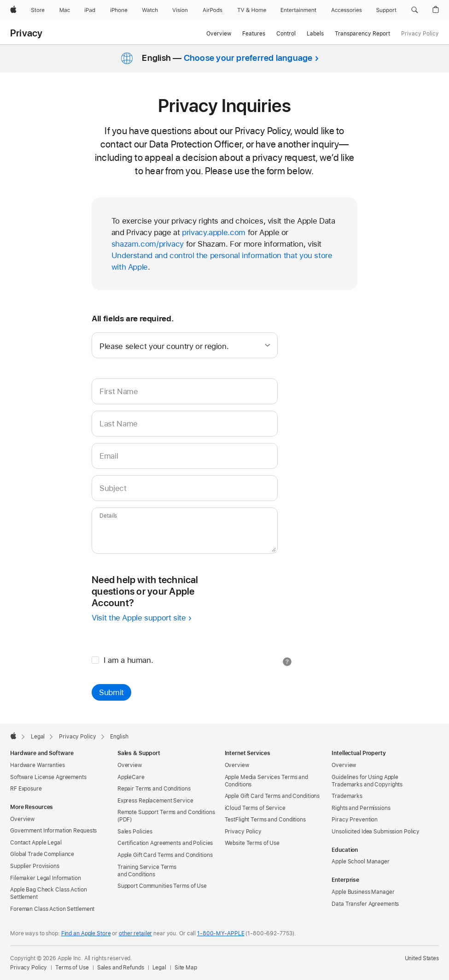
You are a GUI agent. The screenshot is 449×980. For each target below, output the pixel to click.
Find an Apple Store (86, 933)
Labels (315, 34)
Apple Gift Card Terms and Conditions (165, 855)
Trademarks (347, 796)
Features (254, 34)
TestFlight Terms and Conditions (265, 820)
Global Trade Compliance (42, 854)
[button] (415, 10)
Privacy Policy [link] (420, 34)
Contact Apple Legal (36, 843)
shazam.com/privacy (148, 244)
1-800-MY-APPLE (221, 933)
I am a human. (122, 660)
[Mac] (65, 10)
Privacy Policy (243, 832)
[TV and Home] (252, 10)
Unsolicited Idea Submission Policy (376, 832)
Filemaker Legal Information (46, 878)
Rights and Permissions (361, 808)
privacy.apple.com (214, 232)
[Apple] (13, 10)
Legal (159, 968)
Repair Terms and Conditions (154, 789)
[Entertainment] (299, 10)
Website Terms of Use (252, 843)
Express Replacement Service (155, 801)
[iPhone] (119, 10)
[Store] (38, 10)
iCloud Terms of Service (255, 808)
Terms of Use (72, 968)
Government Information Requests (53, 831)
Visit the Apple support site (139, 618)
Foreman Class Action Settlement (52, 909)
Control (286, 34)
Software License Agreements (48, 777)
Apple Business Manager (363, 892)
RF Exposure (26, 789)
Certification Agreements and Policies (165, 843)
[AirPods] (213, 10)
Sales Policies (135, 832)
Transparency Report (362, 34)
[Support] (386, 10)
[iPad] (90, 10)
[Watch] (150, 10)
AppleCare (131, 777)
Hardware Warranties (38, 765)
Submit (111, 692)
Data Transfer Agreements (365, 904)
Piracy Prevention (355, 820)
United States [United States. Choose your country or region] (422, 958)
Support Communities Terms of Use (162, 886)
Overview (219, 34)
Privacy (26, 33)
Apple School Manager (361, 862)
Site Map (186, 968)
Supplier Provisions (35, 866)
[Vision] (180, 10)
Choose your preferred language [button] (248, 58)
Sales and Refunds (121, 968)
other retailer (135, 933)
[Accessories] (347, 10)
